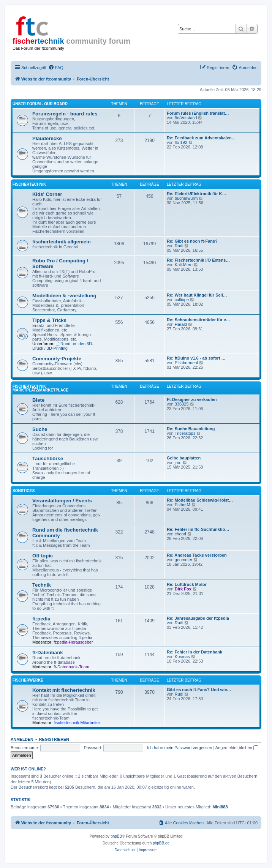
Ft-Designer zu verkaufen (192, 399)
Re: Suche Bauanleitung (191, 429)
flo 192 (181, 142)
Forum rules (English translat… (198, 113)
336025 (182, 404)
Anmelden (22, 739)
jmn (178, 462)
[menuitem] (56, 68)
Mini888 (220, 807)
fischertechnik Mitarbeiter (77, 723)
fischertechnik (29, 184)
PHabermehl (186, 363)
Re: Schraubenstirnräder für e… (198, 320)
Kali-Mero (184, 265)
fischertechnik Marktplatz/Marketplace (40, 388)
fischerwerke (28, 680)
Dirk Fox (183, 589)
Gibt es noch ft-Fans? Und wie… (199, 690)
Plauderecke (47, 138)
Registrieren (54, 739)
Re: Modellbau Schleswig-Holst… (200, 500)
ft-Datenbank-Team (71, 667)
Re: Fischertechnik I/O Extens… (198, 260)
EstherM (183, 505)
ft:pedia (41, 619)
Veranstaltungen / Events (62, 501)
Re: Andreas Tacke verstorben (197, 555)
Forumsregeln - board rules (65, 114)
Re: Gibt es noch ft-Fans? (192, 241)
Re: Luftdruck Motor (187, 584)
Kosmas (182, 657)
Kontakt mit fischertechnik (64, 690)
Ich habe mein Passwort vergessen (179, 748)
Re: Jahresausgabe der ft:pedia (198, 618)
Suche (40, 429)
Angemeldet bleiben (237, 748)
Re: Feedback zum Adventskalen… (201, 138)
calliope (182, 300)
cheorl (180, 534)
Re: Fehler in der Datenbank (195, 652)
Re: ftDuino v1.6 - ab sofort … (196, 358)
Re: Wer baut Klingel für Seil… (197, 295)
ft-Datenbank (48, 653)
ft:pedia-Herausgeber (73, 642)
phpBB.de (161, 843)
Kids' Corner (47, 194)
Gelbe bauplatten (184, 458)
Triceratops (185, 433)
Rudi (179, 246)
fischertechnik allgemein (62, 242)
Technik (42, 585)
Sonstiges (24, 491)
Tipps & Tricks (49, 320)
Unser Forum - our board (40, 104)
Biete (38, 400)
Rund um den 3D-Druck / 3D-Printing (63, 346)
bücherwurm (186, 198)
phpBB (116, 836)
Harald (181, 324)
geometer (183, 560)
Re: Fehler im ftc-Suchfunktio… (198, 529)
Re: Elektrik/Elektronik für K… (197, 194)
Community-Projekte (57, 359)
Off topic (43, 556)
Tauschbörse (48, 458)
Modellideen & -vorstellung (64, 296)
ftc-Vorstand (186, 118)
